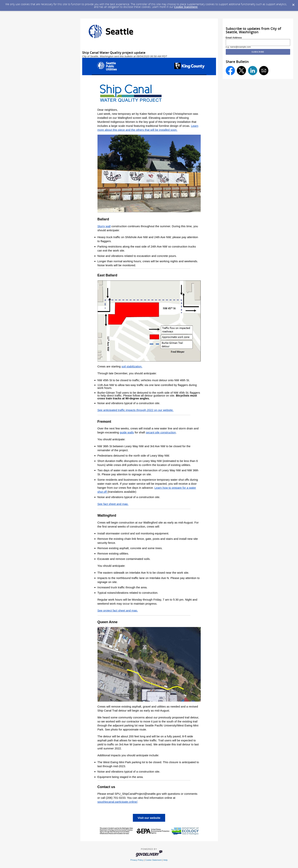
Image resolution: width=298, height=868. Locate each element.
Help (165, 860)
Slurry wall (104, 226)
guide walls (127, 432)
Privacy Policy (137, 860)
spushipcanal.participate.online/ (117, 802)
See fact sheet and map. (113, 504)
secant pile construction (161, 432)
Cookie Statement (186, 7)
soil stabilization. (132, 366)
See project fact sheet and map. (118, 610)
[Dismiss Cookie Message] (293, 4)
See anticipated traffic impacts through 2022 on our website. (136, 410)
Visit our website (149, 818)
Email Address (234, 38)
